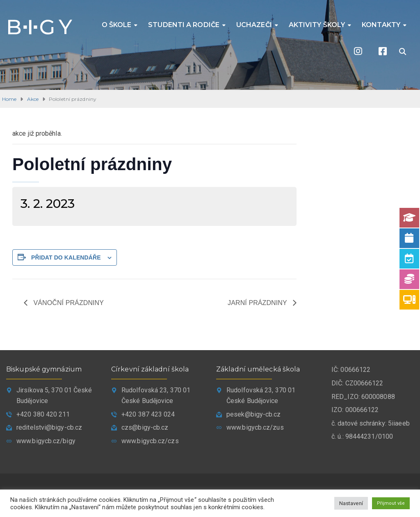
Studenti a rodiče (184, 25)
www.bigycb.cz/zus (255, 427)
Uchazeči (254, 25)
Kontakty (381, 25)
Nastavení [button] (351, 503)
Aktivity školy (317, 25)
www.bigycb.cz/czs (150, 441)
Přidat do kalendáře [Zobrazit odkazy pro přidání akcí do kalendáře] (66, 257)
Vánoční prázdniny (68, 303)
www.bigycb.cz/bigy (46, 441)
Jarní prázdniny (258, 303)
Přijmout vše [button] (391, 503)
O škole (117, 25)
